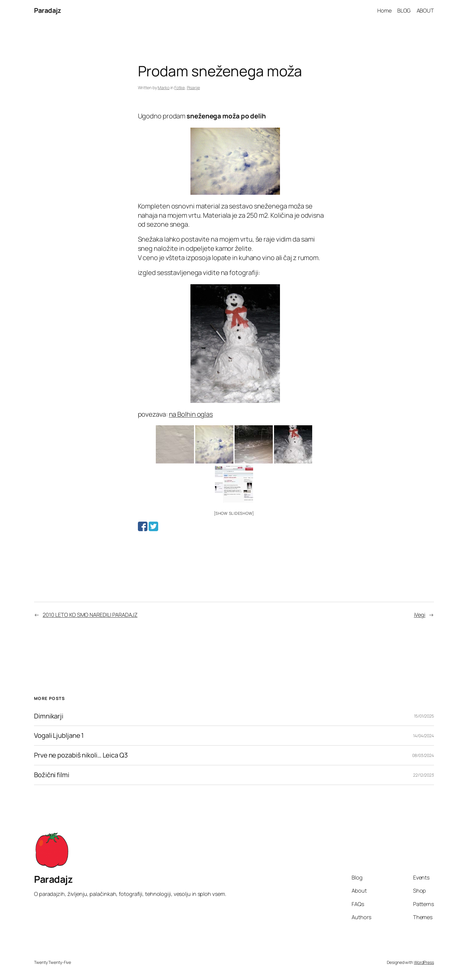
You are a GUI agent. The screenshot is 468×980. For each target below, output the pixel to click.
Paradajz (47, 10)
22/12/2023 (424, 775)
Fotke (180, 88)
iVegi (420, 615)
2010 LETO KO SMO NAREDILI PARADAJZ (90, 615)
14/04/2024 (424, 736)
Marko (164, 88)
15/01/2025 (424, 716)
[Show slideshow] (234, 513)
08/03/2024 (423, 755)
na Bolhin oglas (191, 414)
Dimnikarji (49, 716)
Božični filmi (52, 775)
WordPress (424, 962)
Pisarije (193, 88)
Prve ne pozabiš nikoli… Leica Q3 (81, 755)
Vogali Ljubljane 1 (59, 736)
